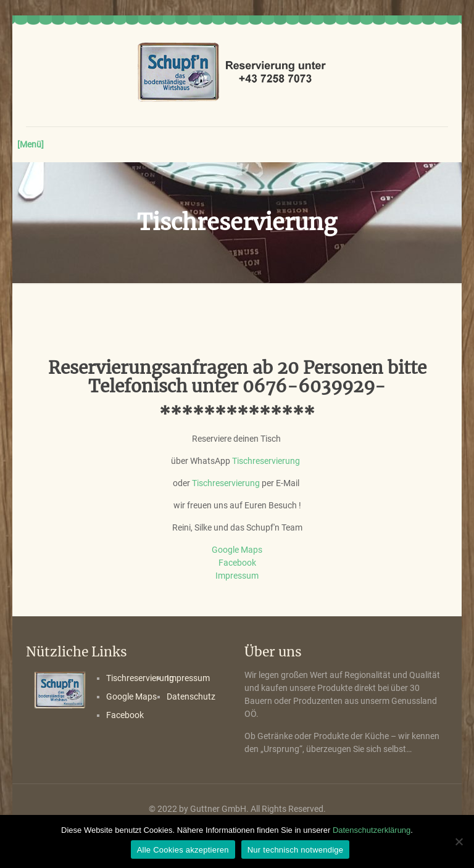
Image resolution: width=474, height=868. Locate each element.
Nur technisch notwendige (296, 850)
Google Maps (237, 550)
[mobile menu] (36, 144)
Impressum (237, 576)
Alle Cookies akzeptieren (183, 850)
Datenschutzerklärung (372, 830)
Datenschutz (191, 696)
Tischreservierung (266, 461)
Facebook (237, 563)
